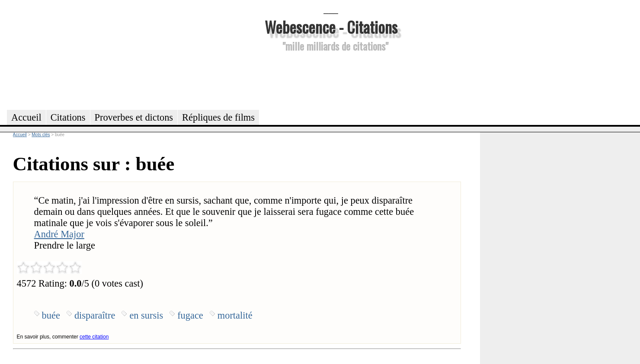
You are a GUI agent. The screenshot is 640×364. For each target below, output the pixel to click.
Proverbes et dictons (134, 117)
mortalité (235, 315)
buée (51, 315)
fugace (190, 315)
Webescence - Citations (331, 27)
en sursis (146, 315)
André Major (59, 234)
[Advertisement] (331, 80)
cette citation (94, 337)
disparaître (95, 315)
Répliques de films (218, 117)
